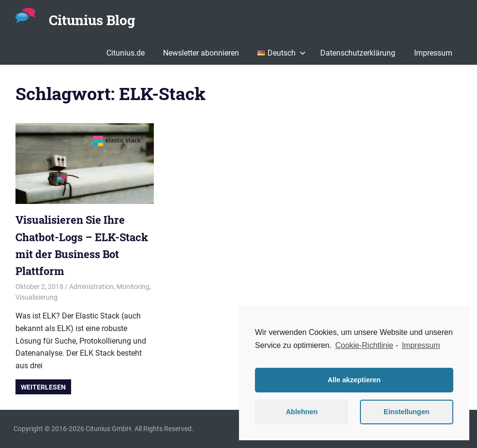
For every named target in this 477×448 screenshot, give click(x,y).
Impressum (433, 53)
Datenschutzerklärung (358, 53)
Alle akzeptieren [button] (354, 380)
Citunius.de (126, 53)
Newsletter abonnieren (201, 53)
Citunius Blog (92, 20)
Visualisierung (37, 297)
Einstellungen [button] (406, 412)
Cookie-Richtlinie (364, 345)
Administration (91, 287)
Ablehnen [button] (302, 412)
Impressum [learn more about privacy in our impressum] (421, 345)
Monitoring (133, 287)
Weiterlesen (43, 387)
